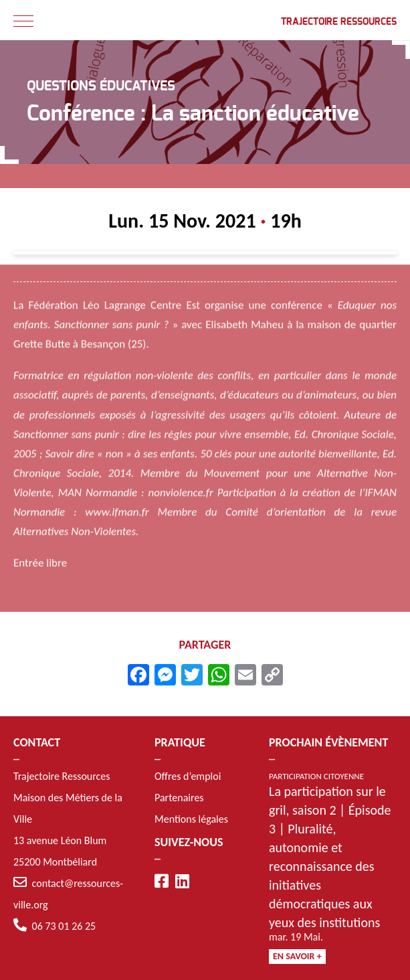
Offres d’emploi (188, 776)
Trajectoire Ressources (339, 22)
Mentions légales (191, 819)
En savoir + (297, 956)
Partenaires (179, 798)
